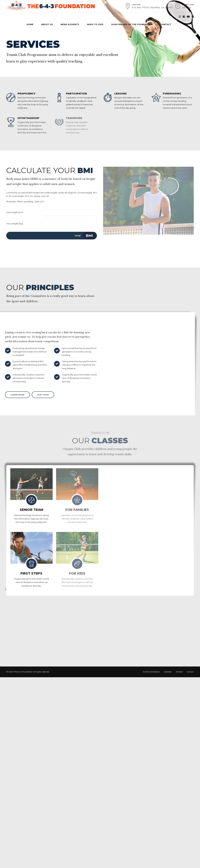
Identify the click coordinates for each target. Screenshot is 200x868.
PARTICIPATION (76, 94)
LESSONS (121, 94)
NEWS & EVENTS (70, 24)
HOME (30, 24)
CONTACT (166, 24)
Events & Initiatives (151, 672)
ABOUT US (47, 24)
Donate (179, 672)
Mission (28, 34)
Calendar (168, 672)
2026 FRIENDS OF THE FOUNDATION (132, 24)
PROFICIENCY (26, 94)
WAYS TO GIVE (95, 24)
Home (12, 34)
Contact (190, 672)
